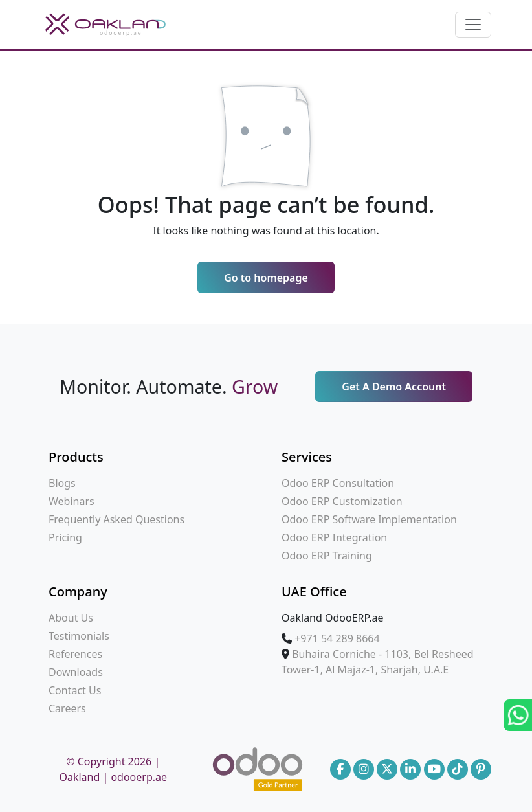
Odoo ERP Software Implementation (369, 519)
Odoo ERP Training (327, 556)
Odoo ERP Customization (342, 501)
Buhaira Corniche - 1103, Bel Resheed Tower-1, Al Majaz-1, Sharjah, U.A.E (378, 662)
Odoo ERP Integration (334, 537)
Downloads (76, 672)
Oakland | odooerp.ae (113, 777)
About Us (71, 618)
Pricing (65, 537)
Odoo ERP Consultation (338, 483)
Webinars (72, 501)
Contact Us (75, 690)
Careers (67, 708)
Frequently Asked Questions (116, 519)
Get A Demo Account (394, 387)
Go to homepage (266, 278)
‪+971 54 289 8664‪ (337, 638)
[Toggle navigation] (473, 25)
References (75, 654)
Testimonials (79, 636)
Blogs (62, 483)
